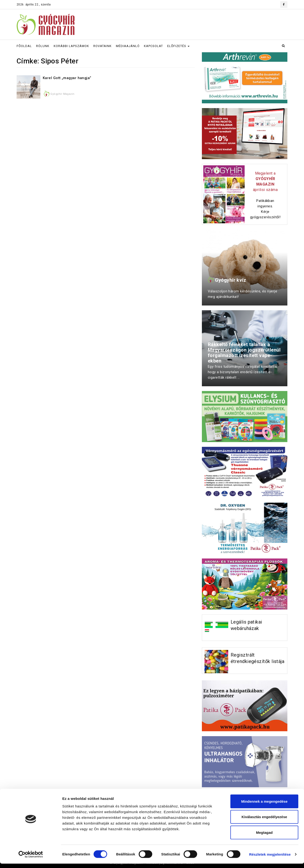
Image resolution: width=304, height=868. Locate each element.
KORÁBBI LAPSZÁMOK (71, 46)
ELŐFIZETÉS (178, 46)
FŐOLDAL (24, 46)
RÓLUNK (43, 46)
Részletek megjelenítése (270, 859)
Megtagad (264, 837)
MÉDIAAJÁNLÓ (128, 46)
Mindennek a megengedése (264, 806)
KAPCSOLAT (153, 46)
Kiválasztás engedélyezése (264, 821)
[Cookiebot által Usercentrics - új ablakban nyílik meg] (31, 859)
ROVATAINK (102, 46)
